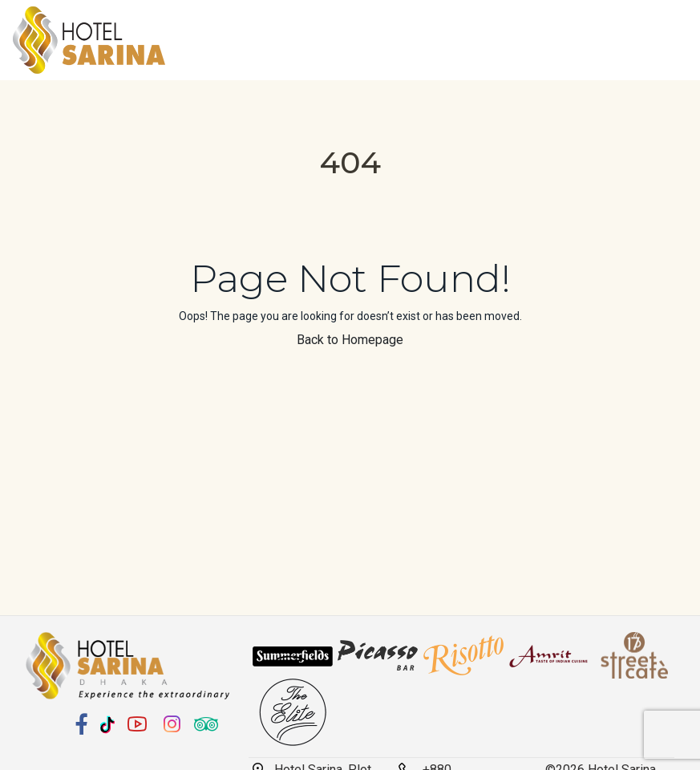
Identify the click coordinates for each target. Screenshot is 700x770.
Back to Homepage (350, 340)
